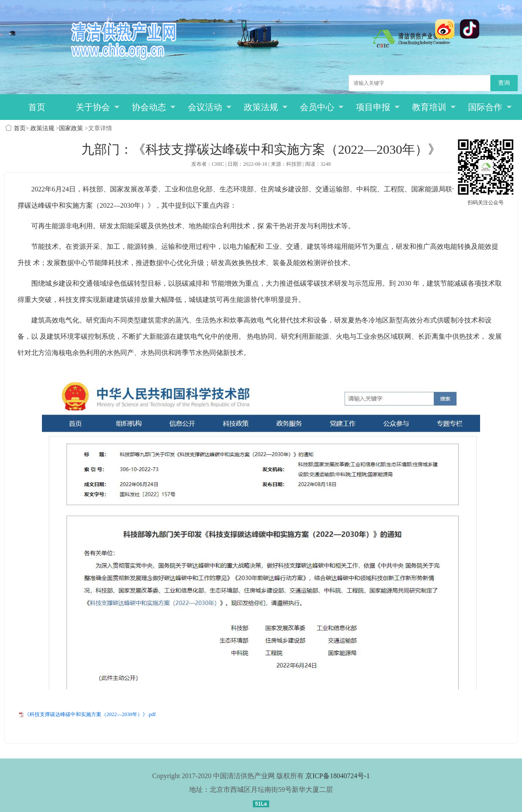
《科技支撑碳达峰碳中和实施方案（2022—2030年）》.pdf (90, 714)
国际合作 (490, 107)
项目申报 (378, 107)
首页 (37, 107)
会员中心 (322, 107)
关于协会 (98, 107)
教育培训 (434, 107)
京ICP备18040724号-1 (338, 776)
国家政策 (71, 128)
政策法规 (266, 107)
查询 (504, 83)
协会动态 (154, 107)
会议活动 (210, 107)
